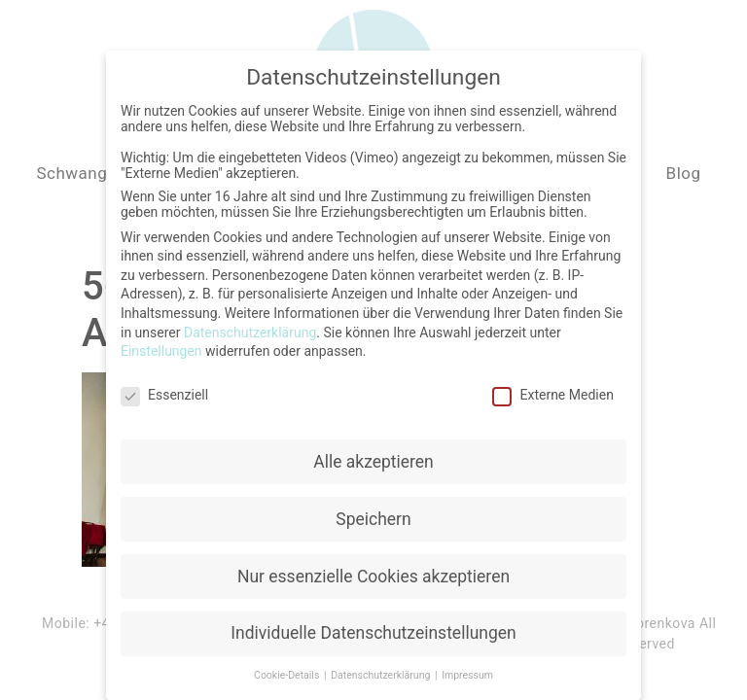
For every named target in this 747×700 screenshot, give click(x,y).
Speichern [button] (373, 512)
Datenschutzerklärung (250, 326)
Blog (684, 173)
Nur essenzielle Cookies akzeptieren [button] (373, 570)
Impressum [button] (467, 668)
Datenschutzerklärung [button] (382, 668)
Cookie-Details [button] (288, 668)
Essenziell (164, 388)
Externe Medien (552, 388)
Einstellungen (161, 344)
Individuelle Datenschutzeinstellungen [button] (373, 627)
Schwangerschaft (104, 173)
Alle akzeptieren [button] (373, 455)
